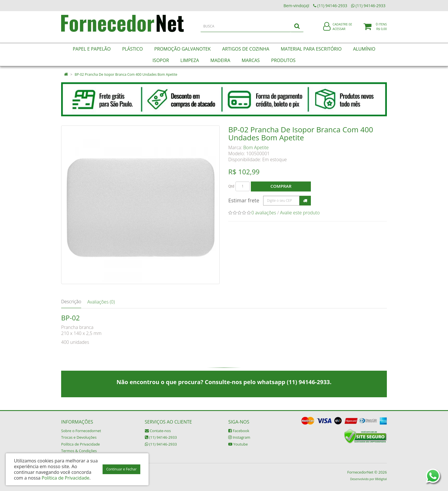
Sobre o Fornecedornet (81, 431)
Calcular (305, 201)
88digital (381, 479)
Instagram (239, 437)
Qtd (231, 186)
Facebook (239, 431)
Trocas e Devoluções (79, 437)
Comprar (281, 186)
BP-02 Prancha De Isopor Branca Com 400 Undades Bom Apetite (126, 74)
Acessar (339, 32)
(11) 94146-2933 (161, 437)
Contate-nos (158, 431)
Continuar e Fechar (121, 469)
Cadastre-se (342, 28)
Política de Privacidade (81, 444)
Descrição (71, 302)
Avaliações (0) (101, 302)
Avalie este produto (300, 213)
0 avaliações (264, 213)
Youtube (238, 444)
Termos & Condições (79, 451)
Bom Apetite (256, 147)
